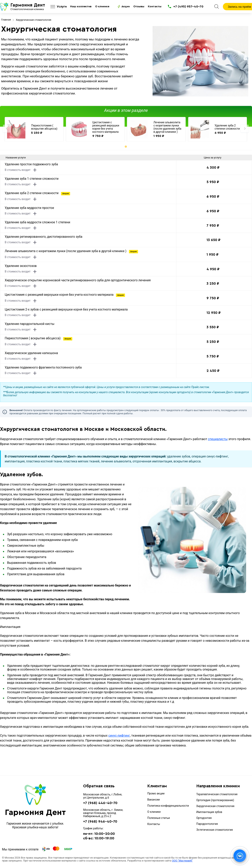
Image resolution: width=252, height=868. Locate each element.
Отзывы (139, 7)
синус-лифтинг (119, 736)
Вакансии (153, 800)
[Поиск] (217, 7)
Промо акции (156, 793)
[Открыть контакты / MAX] (240, 856)
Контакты (155, 7)
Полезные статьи (158, 818)
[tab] (126, 146)
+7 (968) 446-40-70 (100, 803)
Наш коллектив (81, 7)
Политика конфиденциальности (168, 806)
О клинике (102, 7)
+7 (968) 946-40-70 (100, 821)
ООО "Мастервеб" (182, 861)
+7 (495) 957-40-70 (188, 7)
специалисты (218, 439)
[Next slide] (245, 129)
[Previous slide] (7, 129)
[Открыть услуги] (58, 7)
